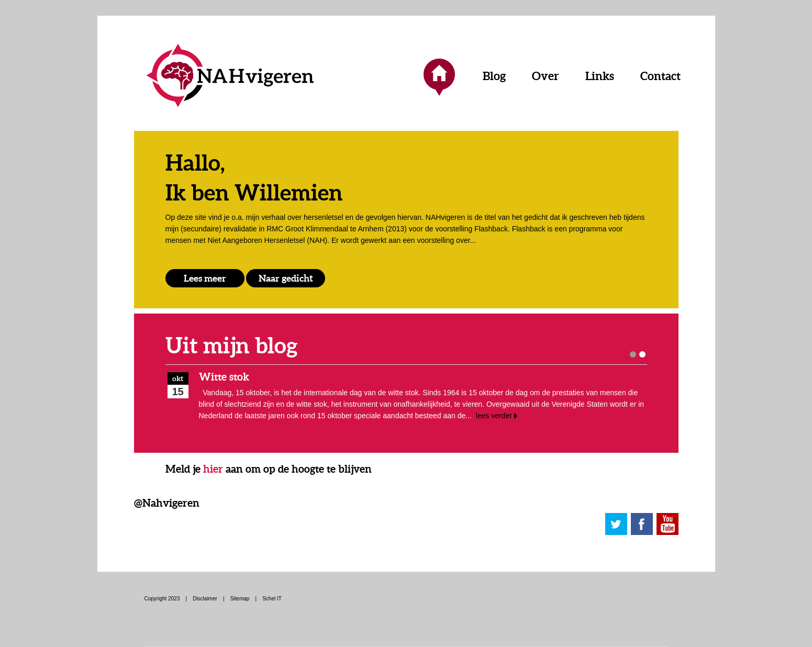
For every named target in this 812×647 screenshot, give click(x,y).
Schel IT (272, 599)
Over (546, 76)
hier (213, 469)
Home (439, 76)
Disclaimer (205, 599)
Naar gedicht (286, 278)
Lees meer (205, 278)
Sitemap (240, 599)
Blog (494, 76)
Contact (660, 76)
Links (600, 76)
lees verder (494, 416)
